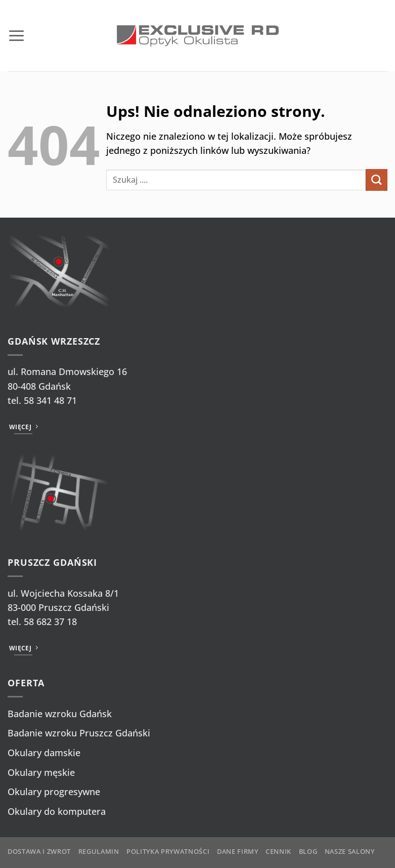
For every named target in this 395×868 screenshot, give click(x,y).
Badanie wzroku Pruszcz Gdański (79, 733)
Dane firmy (238, 851)
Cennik (278, 851)
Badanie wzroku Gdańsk (60, 714)
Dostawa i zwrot (39, 851)
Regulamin (99, 851)
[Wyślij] (377, 180)
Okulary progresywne (54, 792)
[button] (16, 35)
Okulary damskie (44, 753)
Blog (308, 851)
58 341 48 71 (50, 400)
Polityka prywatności (168, 851)
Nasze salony (350, 851)
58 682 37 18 (50, 622)
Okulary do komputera (57, 811)
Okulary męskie (41, 772)
